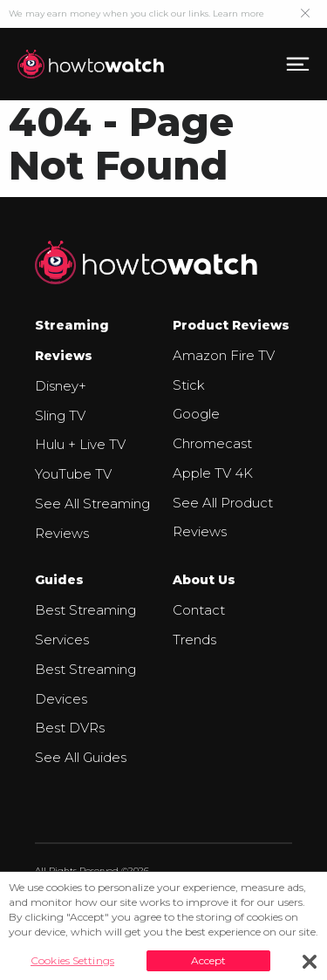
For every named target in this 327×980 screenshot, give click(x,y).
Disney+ (61, 386)
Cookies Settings (72, 960)
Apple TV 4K (213, 473)
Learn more (238, 14)
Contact (199, 610)
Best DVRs (70, 728)
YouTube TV (73, 474)
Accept (209, 960)
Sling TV (60, 415)
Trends (194, 640)
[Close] (310, 962)
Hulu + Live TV (80, 444)
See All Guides (81, 757)
